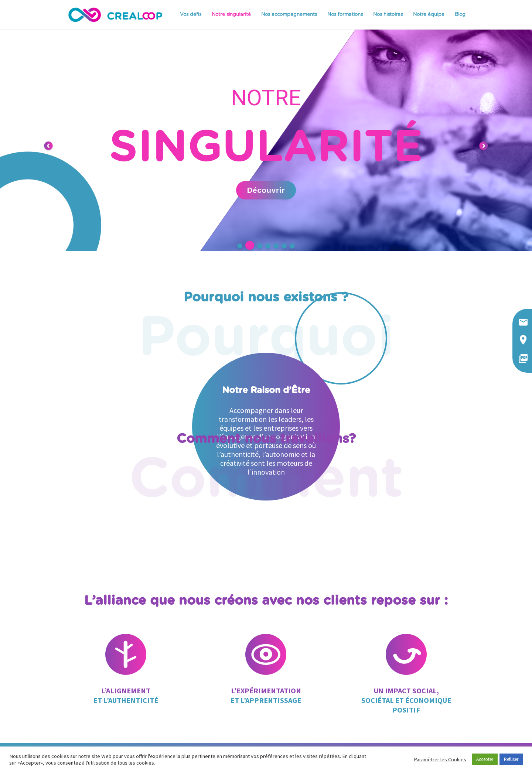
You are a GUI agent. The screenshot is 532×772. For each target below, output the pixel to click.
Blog (460, 15)
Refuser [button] (511, 759)
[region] (266, 140)
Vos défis (191, 15)
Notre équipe (429, 15)
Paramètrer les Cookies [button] (440, 759)
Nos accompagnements (289, 15)
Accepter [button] (485, 759)
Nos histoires (388, 15)
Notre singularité (231, 15)
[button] (240, 246)
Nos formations (345, 15)
